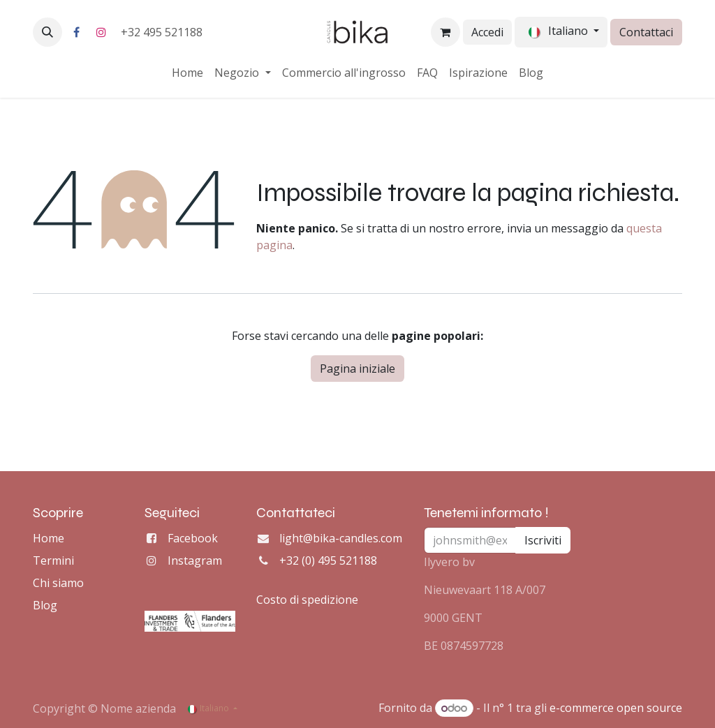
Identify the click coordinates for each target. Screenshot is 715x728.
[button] (47, 32)
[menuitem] (187, 73)
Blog (45, 605)
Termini (53, 560)
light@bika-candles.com (341, 538)
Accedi (487, 32)
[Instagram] (101, 32)
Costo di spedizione (307, 600)
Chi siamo (58, 583)
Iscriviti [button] (543, 540)
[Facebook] (76, 32)
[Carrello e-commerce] (445, 32)
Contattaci (646, 32)
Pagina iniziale (357, 369)
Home (49, 538)
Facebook (193, 538)
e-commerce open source (616, 708)
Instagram (195, 560)
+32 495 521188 (163, 32)
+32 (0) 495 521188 (328, 560)
